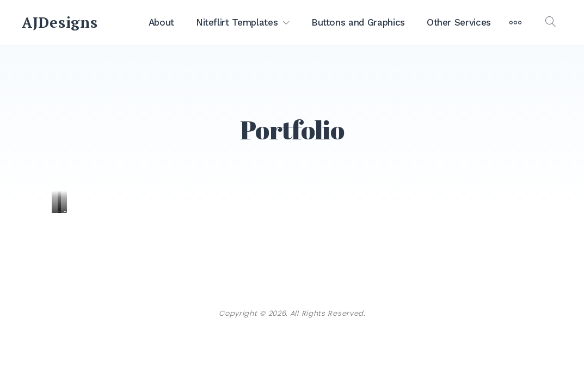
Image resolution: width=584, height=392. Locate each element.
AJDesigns (60, 22)
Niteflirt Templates (237, 22)
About (161, 22)
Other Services (459, 22)
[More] (515, 22)
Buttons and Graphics (358, 22)
